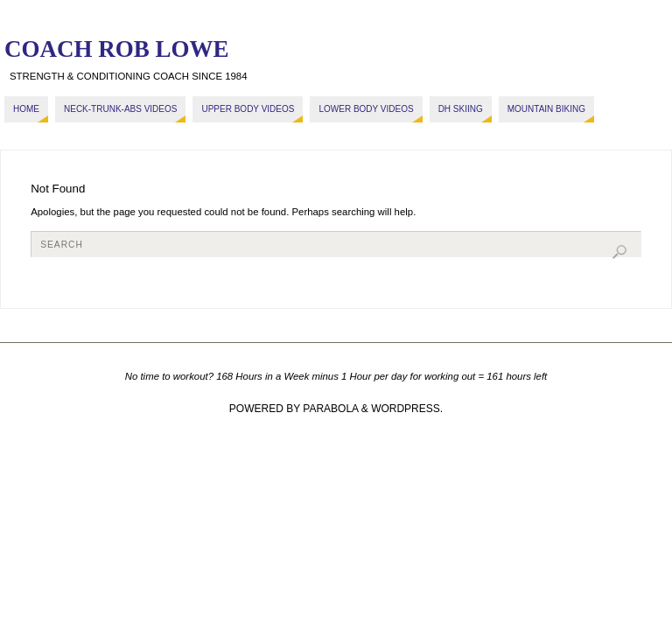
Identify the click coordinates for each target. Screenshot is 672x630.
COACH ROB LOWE (117, 49)
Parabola (330, 409)
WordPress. (407, 409)
